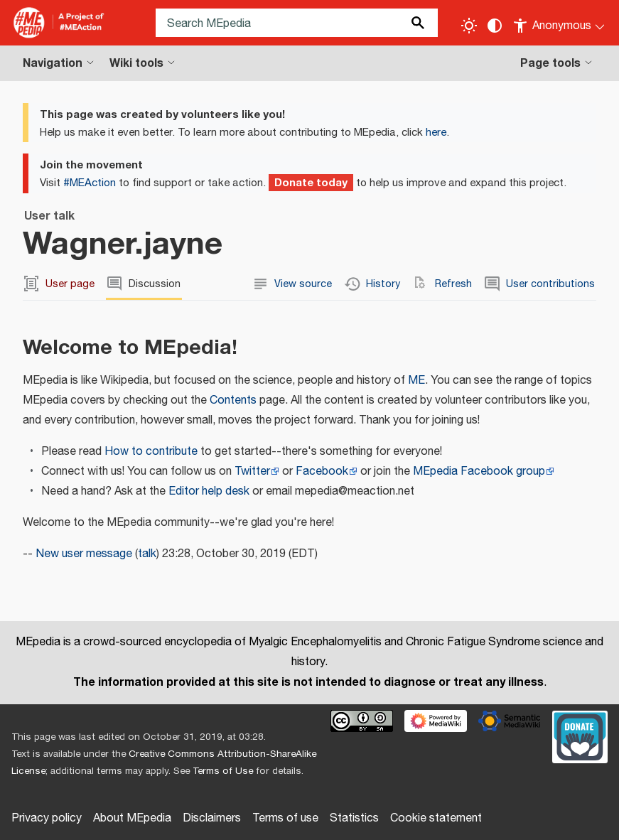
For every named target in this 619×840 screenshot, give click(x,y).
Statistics (354, 818)
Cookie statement (436, 818)
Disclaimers (212, 818)
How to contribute (151, 452)
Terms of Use (223, 771)
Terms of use (285, 818)
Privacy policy (47, 818)
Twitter (252, 472)
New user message (84, 554)
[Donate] (580, 736)
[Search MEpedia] (297, 23)
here (436, 133)
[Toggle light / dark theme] (469, 26)
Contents (233, 400)
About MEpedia (132, 818)
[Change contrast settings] (495, 26)
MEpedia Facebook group (479, 472)
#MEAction (90, 183)
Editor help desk (209, 491)
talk (147, 554)
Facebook (322, 472)
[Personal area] (560, 23)
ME (416, 381)
